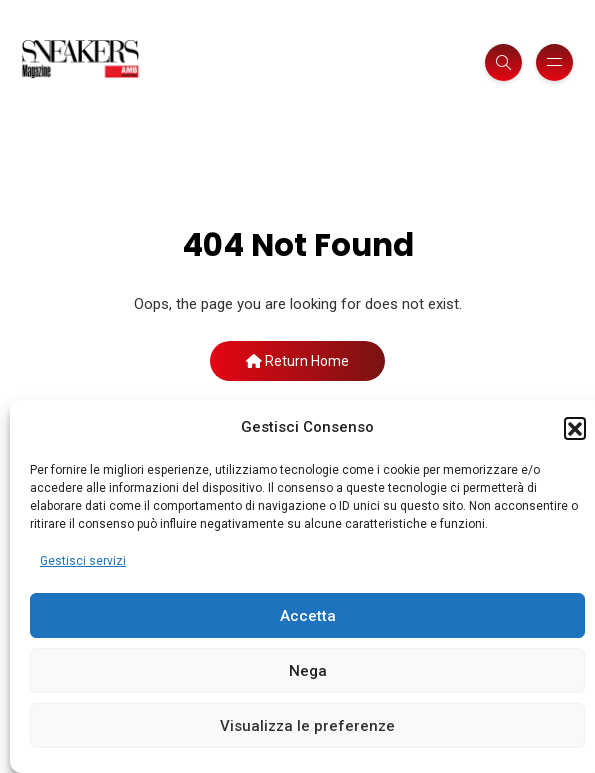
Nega (308, 671)
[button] (575, 428)
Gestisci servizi (83, 561)
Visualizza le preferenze (307, 726)
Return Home (297, 361)
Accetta (308, 616)
